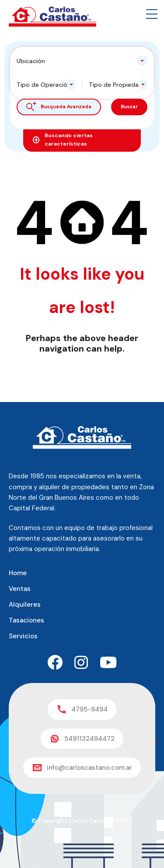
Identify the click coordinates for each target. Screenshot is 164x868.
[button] (152, 14)
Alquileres (25, 605)
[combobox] (82, 61)
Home (18, 573)
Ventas (20, 589)
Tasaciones (26, 620)
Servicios (23, 636)
